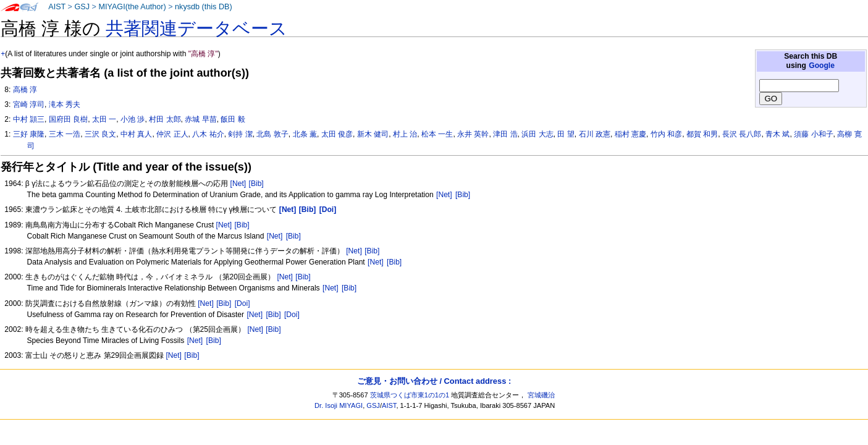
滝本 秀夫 (65, 104)
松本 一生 (437, 134)
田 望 (566, 134)
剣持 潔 (240, 134)
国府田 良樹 (68, 119)
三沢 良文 (100, 134)
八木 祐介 (208, 134)
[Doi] (242, 303)
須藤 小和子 (813, 134)
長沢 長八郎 (742, 134)
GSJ (82, 7)
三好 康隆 (29, 134)
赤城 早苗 (200, 119)
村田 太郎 (165, 119)
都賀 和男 (702, 134)
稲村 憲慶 (630, 134)
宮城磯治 (541, 395)
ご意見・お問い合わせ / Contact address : (434, 381)
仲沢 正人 (172, 134)
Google (822, 66)
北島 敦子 (272, 134)
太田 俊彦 (337, 134)
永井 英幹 (473, 134)
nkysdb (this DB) (204, 7)
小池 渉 (133, 119)
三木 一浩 (65, 134)
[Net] (238, 184)
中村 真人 (136, 134)
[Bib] (256, 184)
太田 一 (104, 119)
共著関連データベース (196, 28)
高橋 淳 (25, 90)
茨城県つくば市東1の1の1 (410, 395)
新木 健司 (373, 134)
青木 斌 (777, 134)
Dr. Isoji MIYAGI (339, 405)
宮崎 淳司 (29, 104)
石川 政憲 (595, 134)
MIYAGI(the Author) (132, 7)
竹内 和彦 (666, 134)
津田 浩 (505, 134)
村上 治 (405, 134)
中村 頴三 (29, 119)
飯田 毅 (233, 119)
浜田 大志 (537, 134)
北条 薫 (305, 134)
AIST (57, 7)
